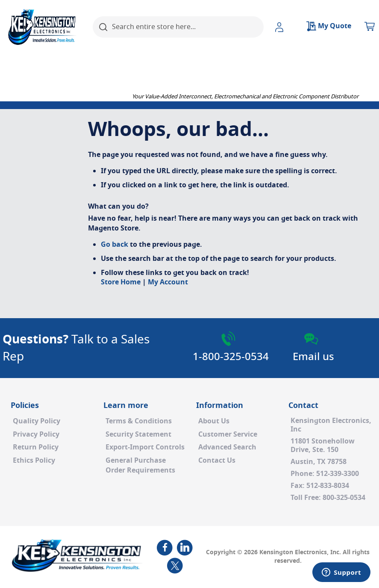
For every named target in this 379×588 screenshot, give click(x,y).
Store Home (121, 282)
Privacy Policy (36, 434)
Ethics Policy (34, 461)
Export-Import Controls (145, 447)
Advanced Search (227, 447)
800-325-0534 (344, 498)
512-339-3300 (338, 474)
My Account (168, 282)
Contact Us (217, 461)
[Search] (103, 27)
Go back (115, 245)
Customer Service (228, 434)
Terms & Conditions (139, 421)
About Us (214, 421)
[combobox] (178, 27)
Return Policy (36, 447)
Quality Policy (37, 421)
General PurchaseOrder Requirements (140, 465)
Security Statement (138, 434)
